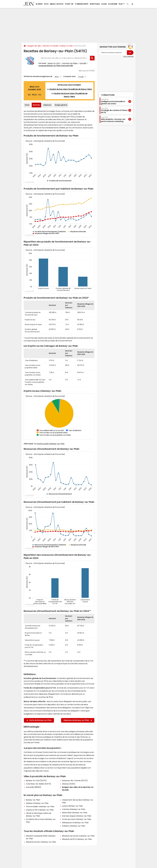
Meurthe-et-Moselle (51, 46)
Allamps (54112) (69, 784)
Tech (46, 4)
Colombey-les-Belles (70, 63)
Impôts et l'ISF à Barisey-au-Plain (40, 810)
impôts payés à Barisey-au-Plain (51, 444)
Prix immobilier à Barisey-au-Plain (40, 806)
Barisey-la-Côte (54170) (36, 780)
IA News (39, 4)
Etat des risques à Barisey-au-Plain (77, 816)
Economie (113, 4)
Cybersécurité (82, 4)
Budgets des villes (34, 46)
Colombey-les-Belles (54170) (39, 784)
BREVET (35, 95)
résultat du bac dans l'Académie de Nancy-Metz (70, 89)
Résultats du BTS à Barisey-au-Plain (77, 839)
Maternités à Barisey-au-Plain (75, 813)
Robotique (95, 4)
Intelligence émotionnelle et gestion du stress (113, 102)
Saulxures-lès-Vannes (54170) (75, 780)
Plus (122, 4)
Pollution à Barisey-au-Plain (74, 826)
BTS (40, 95)
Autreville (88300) (34, 787)
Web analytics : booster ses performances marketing (113, 119)
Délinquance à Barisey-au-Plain (75, 823)
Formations (108, 95)
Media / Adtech (57, 4)
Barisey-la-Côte (54, 63)
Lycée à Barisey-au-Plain (72, 806)
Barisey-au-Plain (67, 46)
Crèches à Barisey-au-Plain (74, 809)
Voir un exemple (128, 56)
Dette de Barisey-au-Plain (39, 720)
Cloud (104, 4)
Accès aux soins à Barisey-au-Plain (77, 819)
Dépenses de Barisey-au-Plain (78, 720)
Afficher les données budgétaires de (38, 76)
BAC (29, 95)
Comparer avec (69, 76)
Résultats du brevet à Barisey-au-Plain (78, 836)
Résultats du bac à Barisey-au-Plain (41, 842)
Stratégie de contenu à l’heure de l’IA (114, 111)
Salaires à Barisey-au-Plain (37, 803)
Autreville (83, 63)
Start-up (69, 4)
